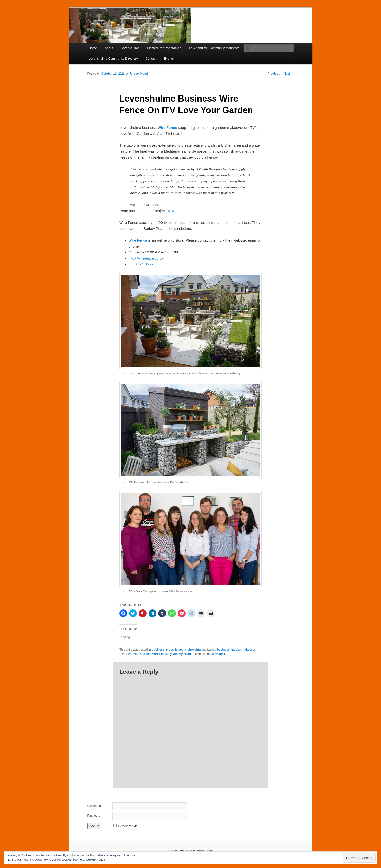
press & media (176, 650)
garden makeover (243, 650)
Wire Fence (167, 127)
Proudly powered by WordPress (190, 851)
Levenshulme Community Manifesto (214, 48)
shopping (194, 650)
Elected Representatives (164, 48)
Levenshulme (130, 48)
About (109, 48)
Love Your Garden (138, 654)
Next (289, 74)
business (158, 650)
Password (94, 816)
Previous (272, 74)
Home (93, 48)
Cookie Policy (96, 860)
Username (94, 806)
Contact (151, 59)
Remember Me (128, 826)
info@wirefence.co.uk (146, 258)
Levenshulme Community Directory (113, 59)
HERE (172, 211)
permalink (218, 654)
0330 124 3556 (141, 264)
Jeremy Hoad (138, 74)
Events (169, 59)
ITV (122, 654)
